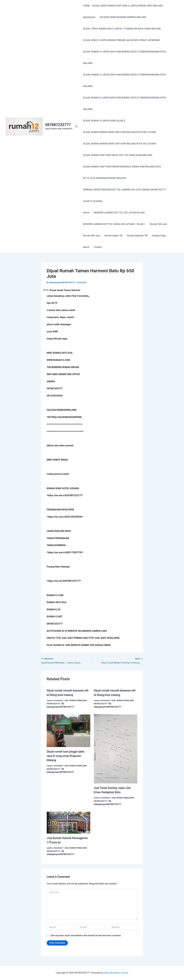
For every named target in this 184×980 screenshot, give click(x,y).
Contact (98, 247)
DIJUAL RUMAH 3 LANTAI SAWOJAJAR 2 (104, 121)
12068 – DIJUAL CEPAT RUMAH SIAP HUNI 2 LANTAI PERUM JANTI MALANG (123, 6)
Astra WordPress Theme (116, 973)
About (86, 247)
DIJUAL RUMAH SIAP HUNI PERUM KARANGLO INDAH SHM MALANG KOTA (122, 167)
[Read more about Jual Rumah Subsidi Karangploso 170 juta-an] (68, 822)
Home (86, 213)
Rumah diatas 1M (113, 236)
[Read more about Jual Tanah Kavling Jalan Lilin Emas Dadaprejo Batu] (116, 749)
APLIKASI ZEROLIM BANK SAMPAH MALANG (123, 17)
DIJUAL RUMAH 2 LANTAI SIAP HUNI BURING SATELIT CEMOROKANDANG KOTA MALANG (125, 57)
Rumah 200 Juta (158, 224)
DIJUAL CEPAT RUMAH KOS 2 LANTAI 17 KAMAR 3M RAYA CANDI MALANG (122, 29)
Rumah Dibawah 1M (137, 236)
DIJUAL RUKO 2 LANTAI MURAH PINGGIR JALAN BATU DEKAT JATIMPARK (121, 40)
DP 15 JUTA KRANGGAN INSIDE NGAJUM (105, 178)
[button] (76, 127)
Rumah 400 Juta (91, 236)
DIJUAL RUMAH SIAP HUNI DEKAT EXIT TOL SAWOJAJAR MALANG (118, 155)
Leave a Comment (55, 700)
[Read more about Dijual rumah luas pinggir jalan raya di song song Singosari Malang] (68, 730)
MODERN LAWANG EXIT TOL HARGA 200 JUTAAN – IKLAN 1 (114, 224)
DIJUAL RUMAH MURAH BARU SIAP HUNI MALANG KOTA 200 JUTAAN (120, 132)
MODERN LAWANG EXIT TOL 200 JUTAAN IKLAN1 (120, 213)
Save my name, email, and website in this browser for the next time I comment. (86, 936)
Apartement (89, 17)
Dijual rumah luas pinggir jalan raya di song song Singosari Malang (66, 756)
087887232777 (58, 125)
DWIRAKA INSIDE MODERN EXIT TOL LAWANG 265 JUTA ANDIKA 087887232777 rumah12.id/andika (125, 195)
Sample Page (159, 236)
